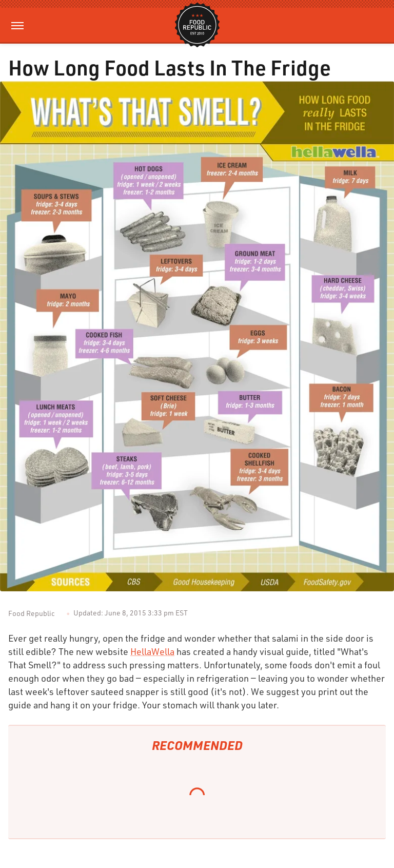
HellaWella (152, 651)
